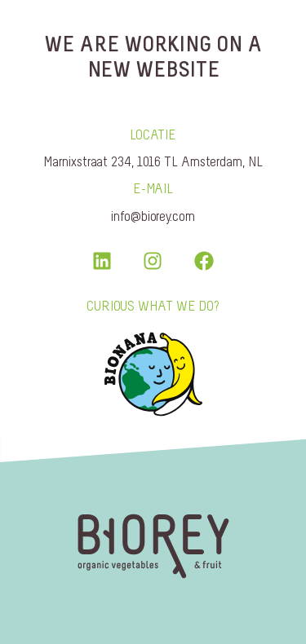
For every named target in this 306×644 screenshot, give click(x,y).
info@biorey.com (153, 216)
